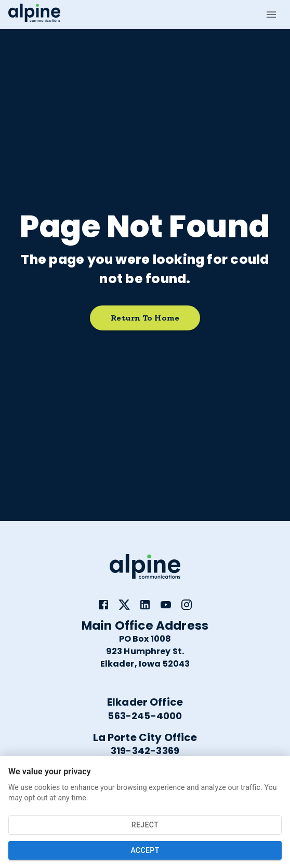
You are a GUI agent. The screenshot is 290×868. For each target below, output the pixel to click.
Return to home (145, 318)
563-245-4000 (145, 716)
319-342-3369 (145, 751)
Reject (145, 825)
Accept (145, 851)
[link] (103, 605)
